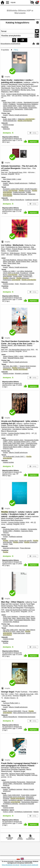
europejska (31, 542)
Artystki (10, 191)
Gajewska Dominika (14, 782)
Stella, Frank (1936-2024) (11, 795)
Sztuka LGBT (28, 276)
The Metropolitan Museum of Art (19, 350)
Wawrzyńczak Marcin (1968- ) (19, 783)
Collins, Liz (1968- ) (9, 271)
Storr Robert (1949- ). (12, 179)
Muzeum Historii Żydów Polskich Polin (22, 774)
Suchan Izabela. (27, 445)
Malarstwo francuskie (20, 194)
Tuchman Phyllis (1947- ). (11, 703)
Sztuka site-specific (25, 541)
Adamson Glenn (25, 260)
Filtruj (16, 50)
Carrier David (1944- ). (13, 106)
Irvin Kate (10, 260)
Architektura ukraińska (31, 800)
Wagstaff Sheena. (16, 358)
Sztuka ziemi (14, 541)
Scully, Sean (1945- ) (10, 119)
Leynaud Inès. (11, 622)
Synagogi (6, 798)
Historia (36, 812)
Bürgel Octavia (23, 261)
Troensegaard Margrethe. (24, 620)
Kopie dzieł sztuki (19, 633)
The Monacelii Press (15, 172)
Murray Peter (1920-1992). (14, 443)
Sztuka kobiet (18, 276)
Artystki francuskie (31, 189)
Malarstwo (26, 119)
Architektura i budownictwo (23, 812)
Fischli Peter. (9, 618)
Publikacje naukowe (16, 537)
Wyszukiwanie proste (8, 44)
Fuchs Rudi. (29, 106)
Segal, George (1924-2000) (12, 711)
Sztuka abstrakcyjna (10, 121)
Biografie (6, 200)
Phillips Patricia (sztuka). (13, 440)
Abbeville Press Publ (26, 694)
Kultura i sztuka (8, 812)
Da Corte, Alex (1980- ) (11, 366)
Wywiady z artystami (27, 284)
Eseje (17, 284)
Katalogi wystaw (8, 125)
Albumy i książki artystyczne (18, 115)
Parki (11, 544)
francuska (25, 191)
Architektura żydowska (10, 804)
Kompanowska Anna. (27, 104)
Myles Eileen (14, 263)
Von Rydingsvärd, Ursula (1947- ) (14, 457)
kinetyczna (18, 368)
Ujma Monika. (28, 108)
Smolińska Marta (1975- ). (15, 529)
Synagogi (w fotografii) (27, 804)
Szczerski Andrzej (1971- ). (25, 442)
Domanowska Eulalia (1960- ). (20, 530)
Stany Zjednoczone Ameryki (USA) (25, 713)
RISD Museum (15, 253)
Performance (12, 280)
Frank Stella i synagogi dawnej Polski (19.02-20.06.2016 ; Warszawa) (20, 796)
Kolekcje (17, 44)
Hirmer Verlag (32, 253)
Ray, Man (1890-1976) (10, 630)
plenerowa (23, 278)
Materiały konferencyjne (11, 548)
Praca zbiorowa (25, 548)
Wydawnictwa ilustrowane (27, 717)
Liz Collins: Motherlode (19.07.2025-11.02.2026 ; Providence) (18, 272)
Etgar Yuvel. (11, 617)
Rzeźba (6, 288)
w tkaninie (9, 278)
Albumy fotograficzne (17, 200)
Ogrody (5, 544)
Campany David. (27, 617)
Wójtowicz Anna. (13, 109)
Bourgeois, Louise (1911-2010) (13, 189)
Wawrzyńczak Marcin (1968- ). (16, 447)
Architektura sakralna (16, 800)
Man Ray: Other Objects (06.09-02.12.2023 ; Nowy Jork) (19, 631)
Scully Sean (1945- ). (13, 102)
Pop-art (25, 711)
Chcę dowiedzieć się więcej (10, 865)
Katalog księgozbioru (17, 23)
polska (18, 542)
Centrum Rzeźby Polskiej (16, 433)
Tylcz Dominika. (10, 108)
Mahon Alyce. (23, 618)
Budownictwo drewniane (30, 802)
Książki (5, 115)
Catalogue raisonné (32, 200)
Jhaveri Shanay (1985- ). (13, 356)
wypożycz (33, 142)
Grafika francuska (19, 192)
